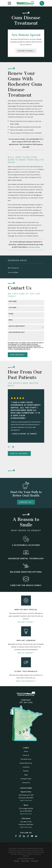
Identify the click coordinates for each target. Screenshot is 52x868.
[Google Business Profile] (36, 836)
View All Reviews (19, 453)
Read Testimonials (26, 681)
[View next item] (13, 447)
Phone (11, 314)
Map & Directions (26, 800)
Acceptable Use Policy (22, 349)
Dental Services (26, 759)
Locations (26, 767)
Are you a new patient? (17, 326)
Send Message (18, 355)
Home (26, 751)
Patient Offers (26, 51)
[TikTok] (28, 836)
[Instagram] (20, 836)
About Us (26, 755)
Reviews (26, 771)
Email (11, 320)
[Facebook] (16, 836)
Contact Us (26, 502)
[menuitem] (26, 268)
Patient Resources (26, 763)
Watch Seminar (26, 653)
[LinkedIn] (24, 836)
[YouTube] (32, 836)
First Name (13, 301)
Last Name (12, 308)
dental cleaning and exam (29, 169)
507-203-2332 (26, 702)
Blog (26, 775)
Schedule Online (26, 779)
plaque (14, 187)
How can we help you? (17, 332)
